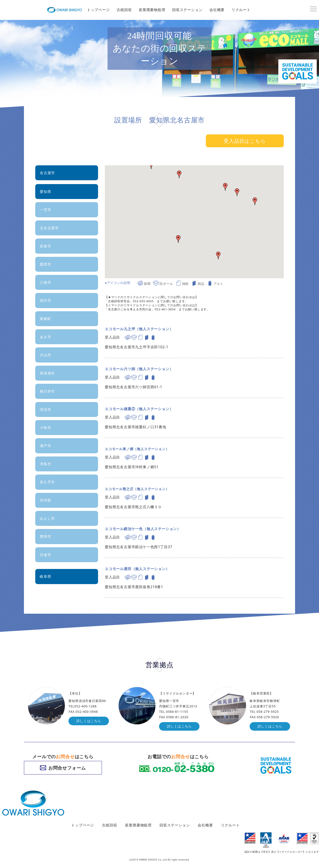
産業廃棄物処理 (152, 10)
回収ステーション (187, 10)
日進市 (45, 555)
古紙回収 (124, 10)
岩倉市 (45, 246)
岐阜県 (45, 576)
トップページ (98, 10)
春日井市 (47, 391)
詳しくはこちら (89, 721)
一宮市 (45, 210)
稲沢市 (45, 300)
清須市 (45, 409)
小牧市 (45, 428)
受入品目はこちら (245, 141)
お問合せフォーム (63, 768)
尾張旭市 (47, 373)
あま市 (45, 337)
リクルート (241, 10)
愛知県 (45, 192)
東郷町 (45, 319)
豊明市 (45, 536)
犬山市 (45, 355)
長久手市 (47, 482)
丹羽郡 (45, 500)
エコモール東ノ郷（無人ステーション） (139, 449)
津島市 (45, 464)
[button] (237, 192)
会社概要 (217, 10)
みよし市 (47, 518)
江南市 (45, 282)
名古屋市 (47, 173)
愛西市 (45, 264)
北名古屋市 (49, 228)
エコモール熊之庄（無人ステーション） (139, 489)
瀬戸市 (45, 446)
